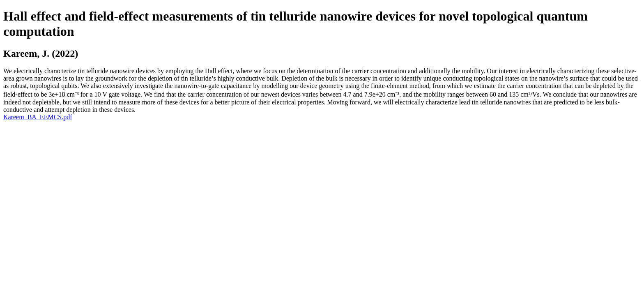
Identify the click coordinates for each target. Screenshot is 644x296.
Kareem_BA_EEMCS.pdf (38, 117)
